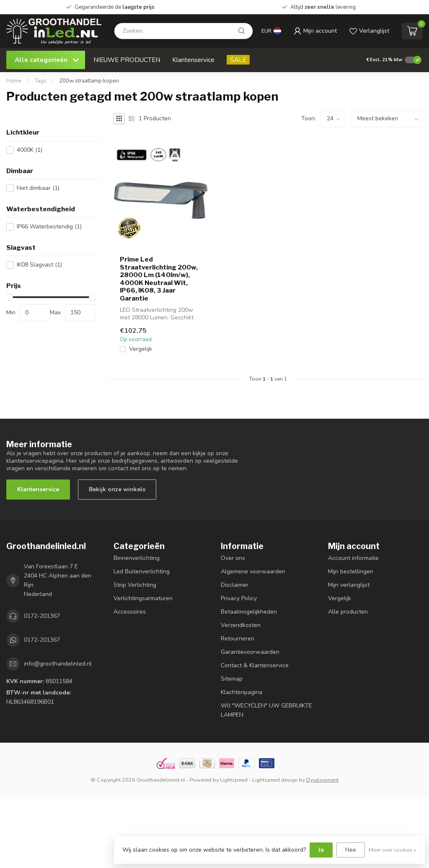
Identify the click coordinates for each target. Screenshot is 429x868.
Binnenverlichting (137, 558)
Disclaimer (235, 585)
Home (14, 81)
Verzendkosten (241, 625)
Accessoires (130, 612)
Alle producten (348, 612)
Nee (351, 850)
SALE (238, 60)
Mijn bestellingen (351, 571)
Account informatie (353, 558)
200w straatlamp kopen (89, 81)
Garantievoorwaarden (250, 652)
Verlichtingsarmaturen (143, 598)
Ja (321, 850)
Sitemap (232, 679)
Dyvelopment (322, 780)
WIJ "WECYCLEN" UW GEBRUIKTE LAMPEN (266, 710)
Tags (40, 81)
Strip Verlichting (135, 585)
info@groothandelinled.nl (58, 664)
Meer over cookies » (393, 850)
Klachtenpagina (242, 692)
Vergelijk (141, 349)
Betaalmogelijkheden (249, 612)
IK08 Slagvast (39, 265)
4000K (30, 150)
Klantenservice (193, 60)
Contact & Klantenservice (255, 665)
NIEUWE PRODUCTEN (127, 60)
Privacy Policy (239, 598)
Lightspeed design (275, 780)
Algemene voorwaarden (253, 571)
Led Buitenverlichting (142, 571)
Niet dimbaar (38, 188)
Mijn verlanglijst (349, 585)
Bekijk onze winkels (117, 489)
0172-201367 (42, 616)
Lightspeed (234, 780)
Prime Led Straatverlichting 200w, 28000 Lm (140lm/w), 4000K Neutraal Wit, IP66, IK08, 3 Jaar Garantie (159, 279)
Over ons (233, 558)
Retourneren (238, 639)
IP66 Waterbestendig (49, 227)
